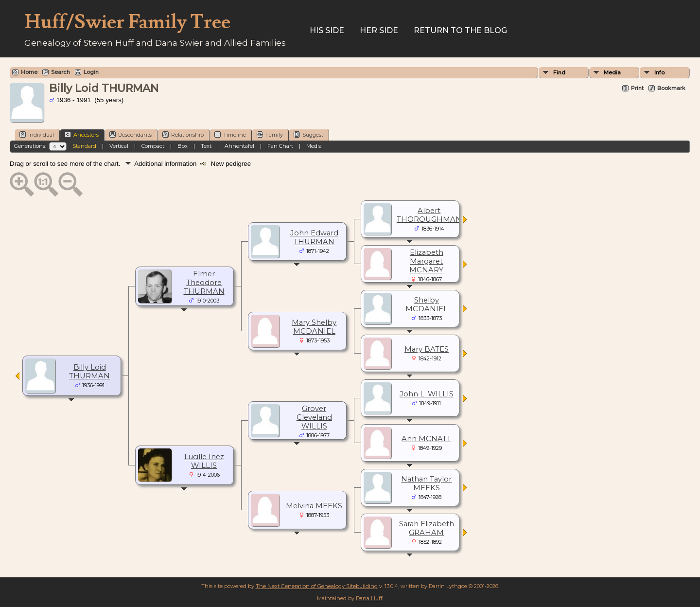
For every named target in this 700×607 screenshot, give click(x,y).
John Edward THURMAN (314, 237)
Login (91, 72)
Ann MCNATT (426, 439)
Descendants (131, 134)
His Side (327, 30)
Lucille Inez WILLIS (204, 461)
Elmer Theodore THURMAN (204, 283)
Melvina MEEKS (314, 506)
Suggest (308, 134)
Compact (153, 146)
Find (559, 72)
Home (29, 72)
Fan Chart (280, 146)
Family (270, 134)
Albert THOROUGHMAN (429, 215)
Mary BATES (427, 349)
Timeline (230, 134)
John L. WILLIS (427, 394)
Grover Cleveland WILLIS (314, 417)
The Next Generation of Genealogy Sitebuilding (317, 586)
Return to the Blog (460, 30)
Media (612, 72)
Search (61, 72)
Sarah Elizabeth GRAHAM (427, 528)
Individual (37, 134)
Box (183, 146)
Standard (84, 146)
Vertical (119, 146)
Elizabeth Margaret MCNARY (426, 261)
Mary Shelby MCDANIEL (314, 327)
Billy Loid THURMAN (89, 372)
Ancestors (82, 134)
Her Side (379, 30)
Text (206, 146)
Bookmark (671, 88)
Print (637, 88)
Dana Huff (369, 598)
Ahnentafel (239, 146)
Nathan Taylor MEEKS (426, 483)
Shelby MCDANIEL (427, 304)
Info (659, 72)
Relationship (183, 134)
